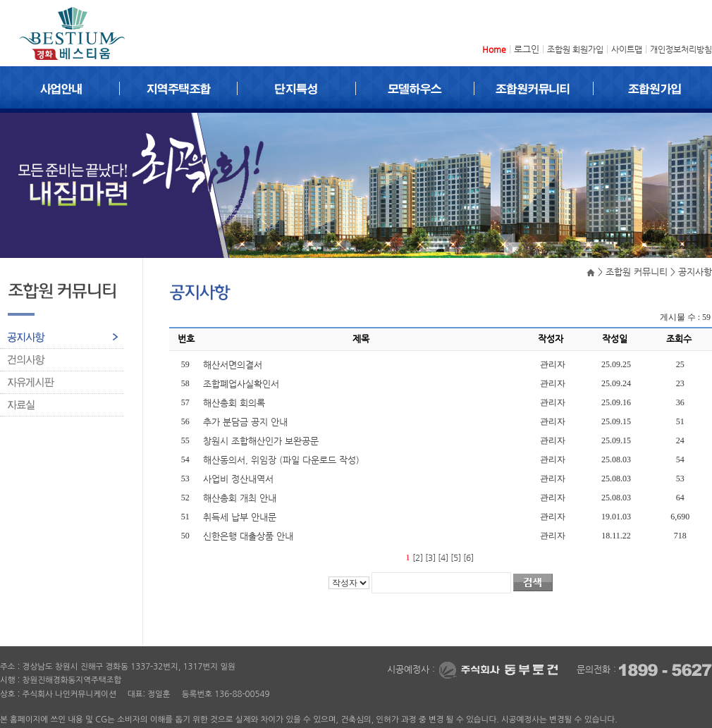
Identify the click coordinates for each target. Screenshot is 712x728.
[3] (430, 557)
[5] (456, 557)
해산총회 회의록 (235, 403)
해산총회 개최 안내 (241, 498)
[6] (468, 557)
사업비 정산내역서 (240, 479)
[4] (443, 557)
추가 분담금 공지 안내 (247, 422)
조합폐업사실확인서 (243, 384)
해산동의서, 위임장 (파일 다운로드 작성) (283, 460)
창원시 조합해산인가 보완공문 (262, 441)
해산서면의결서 (234, 365)
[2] (418, 557)
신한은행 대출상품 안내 (250, 536)
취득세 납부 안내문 (241, 517)
